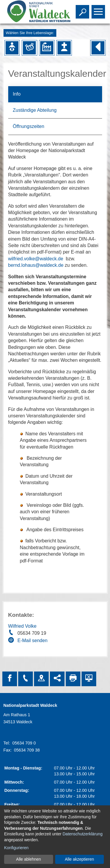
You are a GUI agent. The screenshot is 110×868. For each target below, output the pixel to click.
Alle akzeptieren (79, 859)
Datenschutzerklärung (82, 834)
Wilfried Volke (22, 626)
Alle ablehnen (29, 859)
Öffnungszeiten (29, 126)
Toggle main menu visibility (99, 9)
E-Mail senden (33, 640)
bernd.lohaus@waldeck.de (36, 265)
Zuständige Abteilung (35, 110)
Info (17, 94)
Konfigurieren (16, 848)
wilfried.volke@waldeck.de (36, 259)
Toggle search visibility (83, 9)
